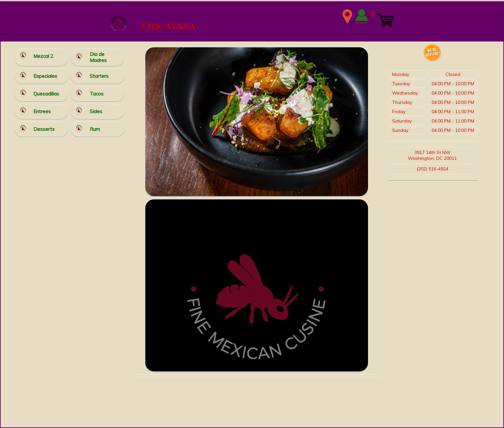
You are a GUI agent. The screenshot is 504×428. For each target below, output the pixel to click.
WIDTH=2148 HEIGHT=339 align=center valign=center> (252, 16)
